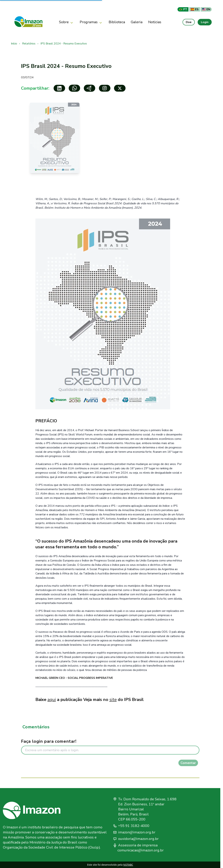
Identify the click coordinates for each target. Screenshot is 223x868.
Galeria (137, 22)
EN (206, 9)
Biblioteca (117, 22)
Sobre (66, 22)
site (113, 700)
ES (195, 9)
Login (205, 22)
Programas (91, 22)
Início (14, 44)
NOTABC (128, 865)
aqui (52, 700)
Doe (189, 22)
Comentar (188, 763)
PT (183, 9)
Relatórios (29, 44)
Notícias (155, 22)
